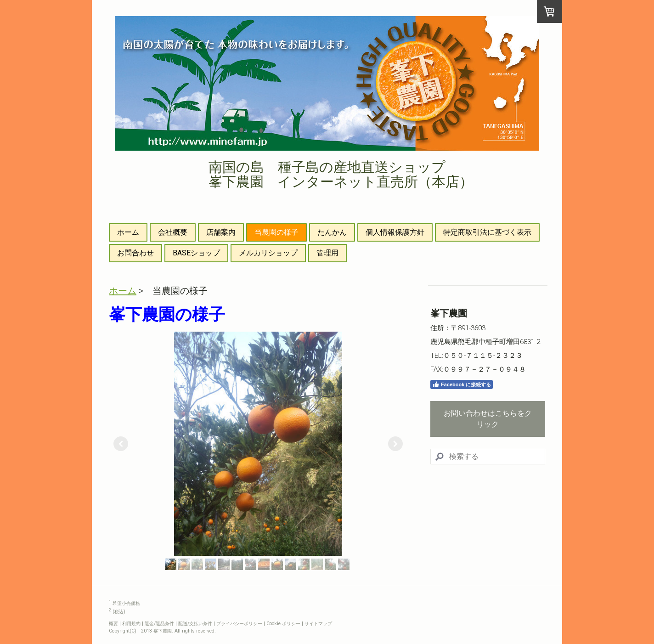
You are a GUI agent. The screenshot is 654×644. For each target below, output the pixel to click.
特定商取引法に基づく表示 (487, 232)
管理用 (327, 253)
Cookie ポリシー (283, 624)
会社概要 (173, 232)
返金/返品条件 (159, 624)
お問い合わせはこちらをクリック (488, 419)
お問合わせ (135, 253)
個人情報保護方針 (395, 232)
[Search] (488, 457)
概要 (113, 624)
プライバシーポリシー (239, 624)
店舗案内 (221, 232)
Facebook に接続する (462, 384)
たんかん (332, 232)
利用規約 (131, 624)
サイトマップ (318, 624)
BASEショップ (196, 253)
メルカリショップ (268, 253)
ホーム (128, 232)
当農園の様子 (276, 232)
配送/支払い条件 (195, 624)
